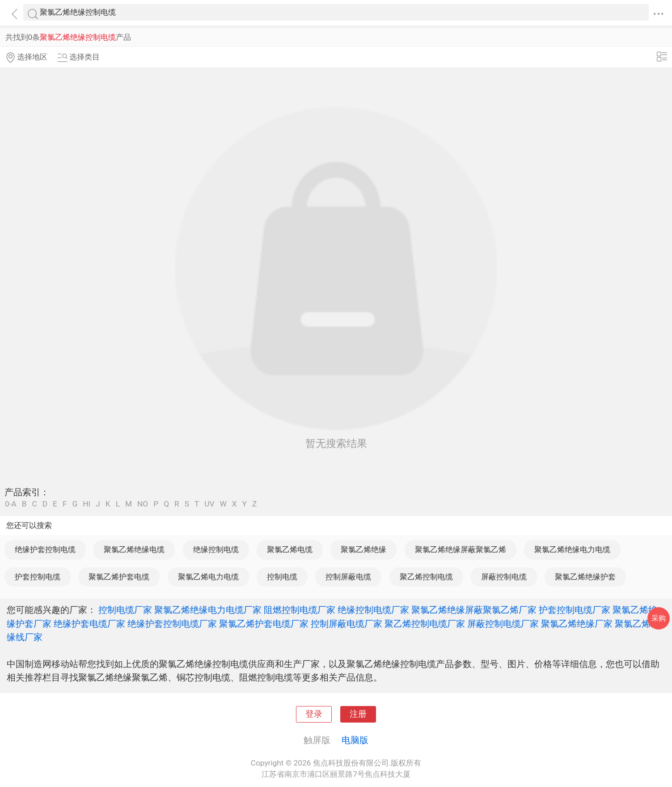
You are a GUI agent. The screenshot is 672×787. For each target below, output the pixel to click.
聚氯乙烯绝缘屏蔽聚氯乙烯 (461, 549)
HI (87, 504)
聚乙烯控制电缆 (426, 577)
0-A (11, 504)
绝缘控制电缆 (216, 549)
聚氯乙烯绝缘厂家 (577, 624)
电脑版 (355, 740)
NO (143, 504)
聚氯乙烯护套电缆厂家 (264, 624)
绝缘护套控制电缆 (45, 549)
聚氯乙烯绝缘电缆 (134, 549)
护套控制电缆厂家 (575, 610)
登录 (314, 714)
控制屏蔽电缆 (348, 577)
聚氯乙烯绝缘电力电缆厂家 (208, 610)
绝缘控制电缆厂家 (373, 610)
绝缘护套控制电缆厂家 (172, 624)
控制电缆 (282, 577)
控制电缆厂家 (125, 610)
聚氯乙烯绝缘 (363, 549)
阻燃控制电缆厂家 (300, 610)
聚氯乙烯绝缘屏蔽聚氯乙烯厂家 (474, 610)
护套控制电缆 (38, 577)
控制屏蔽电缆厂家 (347, 624)
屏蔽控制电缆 (504, 577)
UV (209, 504)
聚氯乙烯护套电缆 (119, 577)
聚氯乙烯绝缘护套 (585, 577)
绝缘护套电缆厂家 (89, 624)
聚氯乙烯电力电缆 (208, 577)
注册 (358, 714)
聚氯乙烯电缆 (290, 549)
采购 (659, 618)
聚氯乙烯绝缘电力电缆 (572, 549)
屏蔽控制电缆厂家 (503, 624)
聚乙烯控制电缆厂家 (425, 624)
